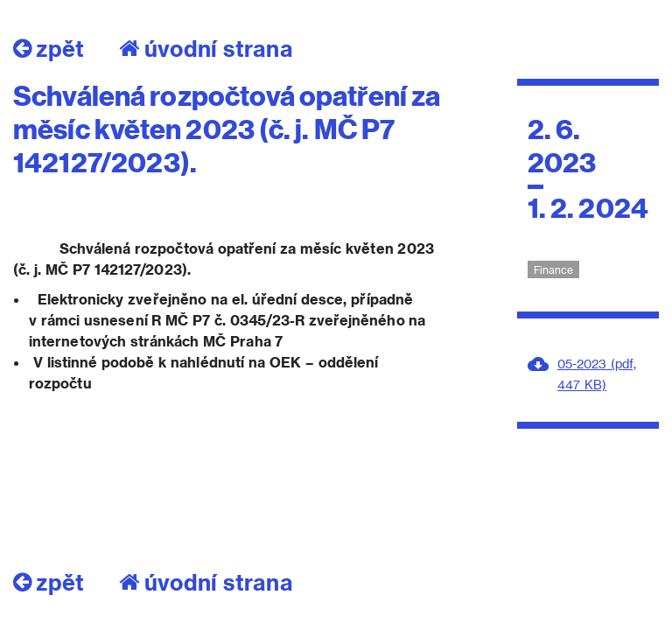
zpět (49, 48)
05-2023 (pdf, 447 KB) (597, 374)
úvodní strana (206, 48)
